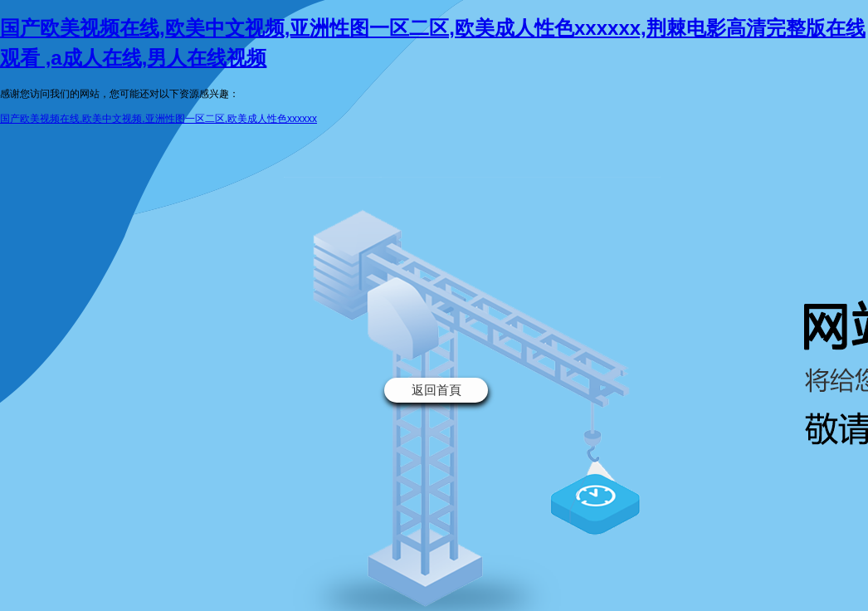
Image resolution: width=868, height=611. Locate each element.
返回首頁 (436, 390)
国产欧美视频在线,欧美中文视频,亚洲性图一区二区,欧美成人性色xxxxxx (158, 119)
